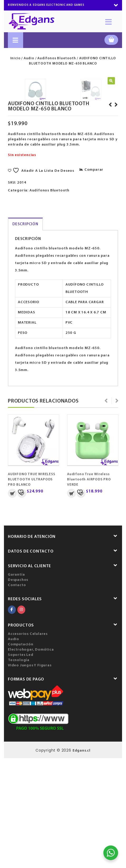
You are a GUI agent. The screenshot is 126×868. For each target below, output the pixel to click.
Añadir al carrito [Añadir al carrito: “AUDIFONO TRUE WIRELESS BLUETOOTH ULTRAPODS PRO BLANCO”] (12, 603)
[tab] (25, 334)
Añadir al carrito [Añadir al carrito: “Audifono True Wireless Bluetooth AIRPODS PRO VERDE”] (72, 603)
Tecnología (19, 770)
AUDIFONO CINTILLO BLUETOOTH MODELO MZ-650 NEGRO (115, 220)
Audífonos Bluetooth (57, 58)
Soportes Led (21, 765)
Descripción (25, 334)
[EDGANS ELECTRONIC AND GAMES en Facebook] (12, 720)
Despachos (18, 690)
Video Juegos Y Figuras (30, 775)
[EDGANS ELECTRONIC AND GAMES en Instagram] (21, 720)
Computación (21, 754)
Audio (29, 58)
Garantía (16, 685)
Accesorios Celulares (28, 744)
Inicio (15, 58)
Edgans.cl (82, 861)
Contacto (17, 695)
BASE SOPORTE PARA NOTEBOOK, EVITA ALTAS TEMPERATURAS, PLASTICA (109, 222)
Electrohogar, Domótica (31, 760)
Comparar (94, 280)
